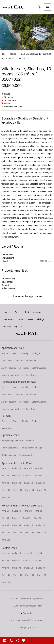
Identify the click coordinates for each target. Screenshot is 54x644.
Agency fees (28, 613)
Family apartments (10, 448)
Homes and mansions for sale (19, 382)
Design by (28, 628)
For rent (6, 416)
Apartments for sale (13, 348)
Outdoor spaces (9, 455)
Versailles (19, 361)
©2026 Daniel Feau (20, 598)
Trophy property (26, 455)
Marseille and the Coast (12, 375)
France (5, 353)
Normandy (31, 361)
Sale (3, 54)
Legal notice (37, 598)
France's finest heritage (31, 448)
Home (14, 7)
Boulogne (36, 353)
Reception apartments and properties (18, 440)
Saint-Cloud (7, 361)
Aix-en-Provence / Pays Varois (15, 368)
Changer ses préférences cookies (28, 620)
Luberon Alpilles (39, 368)
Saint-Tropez (31, 375)
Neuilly (25, 353)
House (13, 54)
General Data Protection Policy (28, 606)
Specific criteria (10, 435)
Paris (15, 353)
